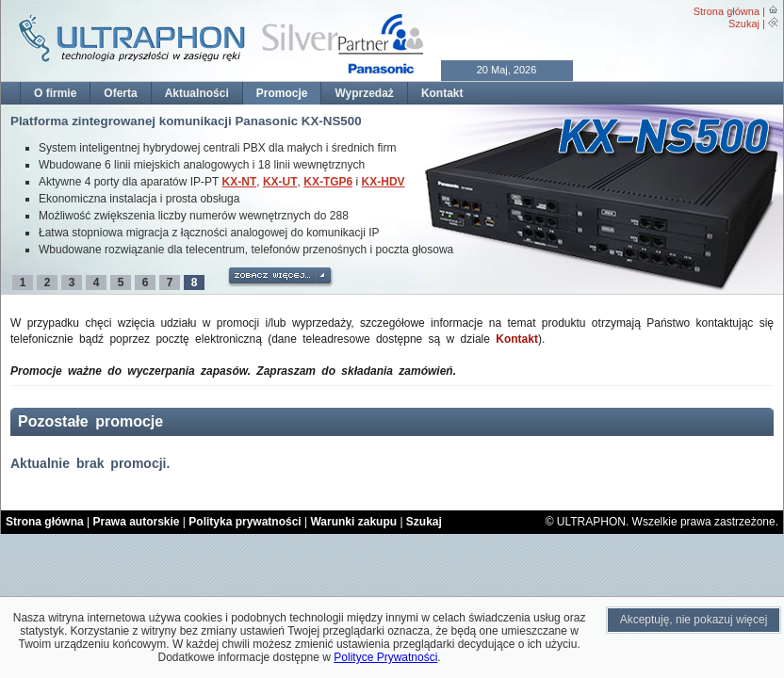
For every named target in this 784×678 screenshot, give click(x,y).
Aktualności (197, 93)
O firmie (55, 93)
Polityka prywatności (245, 522)
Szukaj (744, 24)
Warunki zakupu (353, 522)
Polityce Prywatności (385, 657)
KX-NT (240, 182)
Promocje (282, 93)
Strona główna (727, 11)
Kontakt (442, 93)
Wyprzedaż (364, 93)
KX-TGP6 (328, 182)
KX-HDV (384, 182)
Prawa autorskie (136, 522)
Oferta (120, 93)
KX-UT (280, 182)
